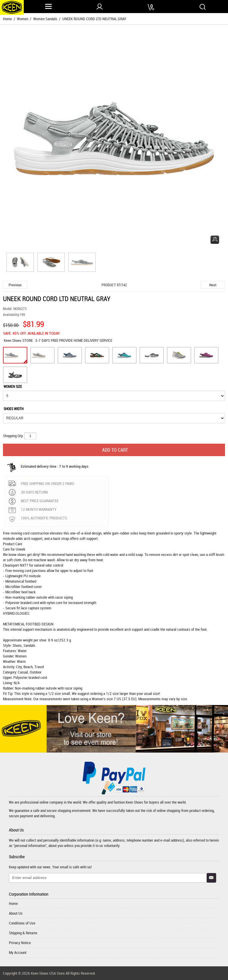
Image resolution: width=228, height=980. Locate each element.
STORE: (19, 340)
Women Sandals (45, 19)
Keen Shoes (13, 340)
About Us (16, 913)
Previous (15, 285)
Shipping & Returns (23, 933)
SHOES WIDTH (14, 409)
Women (23, 19)
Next (213, 285)
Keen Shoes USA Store (48, 973)
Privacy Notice (20, 943)
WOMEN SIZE (13, 386)
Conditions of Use (22, 923)
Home (7, 19)
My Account (18, 952)
